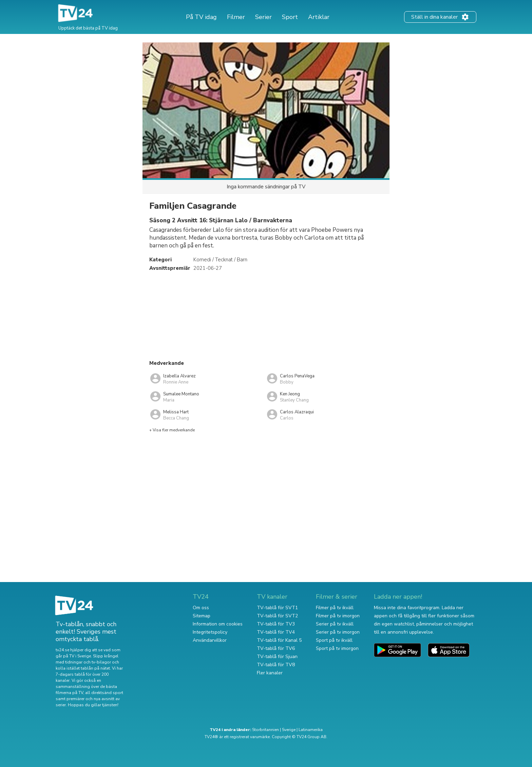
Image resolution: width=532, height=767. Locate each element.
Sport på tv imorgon (337, 648)
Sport (290, 17)
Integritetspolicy (210, 632)
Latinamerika (311, 730)
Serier (263, 17)
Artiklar (319, 17)
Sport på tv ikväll (334, 640)
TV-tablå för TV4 (276, 632)
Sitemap (202, 616)
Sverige (289, 730)
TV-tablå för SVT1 (277, 608)
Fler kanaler (270, 673)
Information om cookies (218, 624)
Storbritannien (265, 730)
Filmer (236, 17)
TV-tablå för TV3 (276, 624)
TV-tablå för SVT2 (277, 616)
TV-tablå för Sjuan (277, 657)
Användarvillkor (210, 640)
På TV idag (201, 17)
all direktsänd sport (104, 693)
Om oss (201, 608)
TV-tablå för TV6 (276, 648)
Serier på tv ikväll (335, 624)
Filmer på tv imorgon (338, 616)
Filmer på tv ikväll (335, 608)
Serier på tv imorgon (338, 632)
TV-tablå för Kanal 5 (279, 640)
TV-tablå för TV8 (276, 665)
